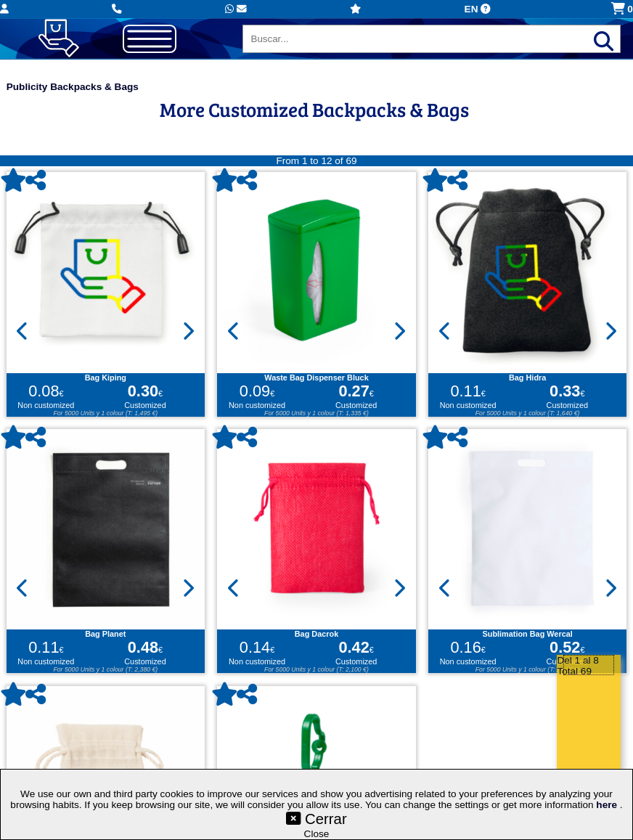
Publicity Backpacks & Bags (73, 87)
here (608, 805)
